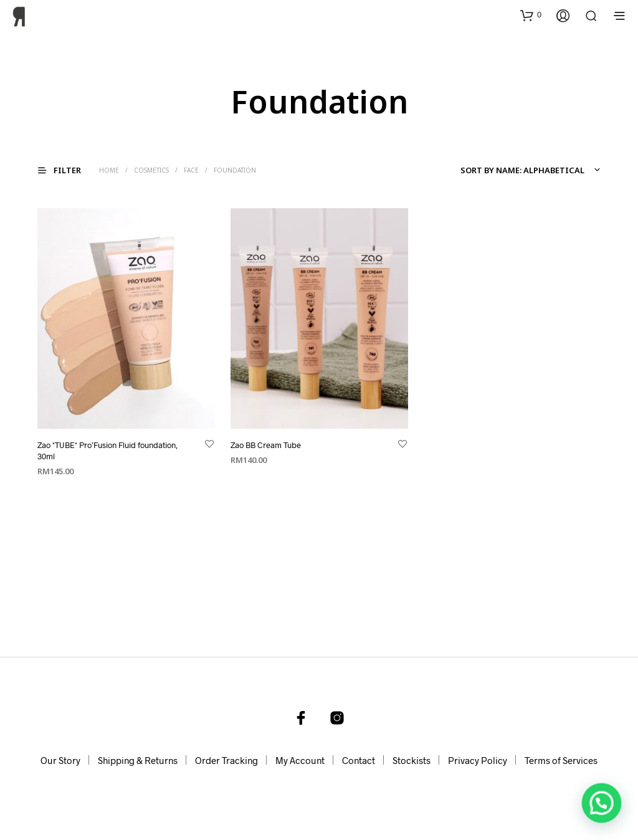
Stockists (412, 760)
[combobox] (528, 170)
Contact (359, 760)
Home (109, 170)
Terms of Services (561, 760)
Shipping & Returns (138, 760)
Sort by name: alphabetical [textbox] (522, 170)
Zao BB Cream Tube (266, 444)
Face (191, 170)
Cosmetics (151, 170)
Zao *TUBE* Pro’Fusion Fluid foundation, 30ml (107, 450)
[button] (531, 15)
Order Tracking (226, 760)
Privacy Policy (478, 760)
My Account (300, 760)
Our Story (60, 760)
